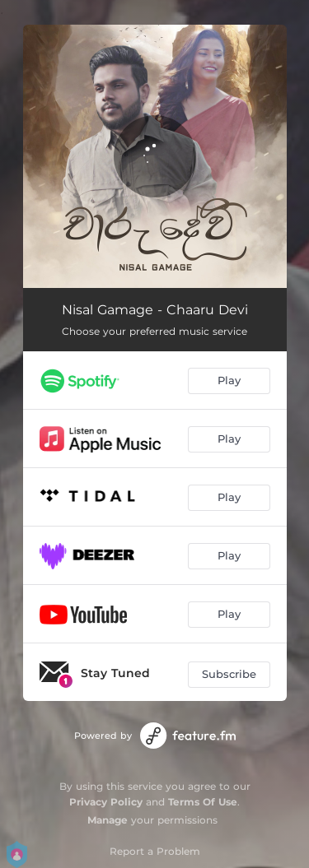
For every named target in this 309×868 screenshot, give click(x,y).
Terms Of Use (203, 802)
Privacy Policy (106, 802)
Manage (108, 820)
